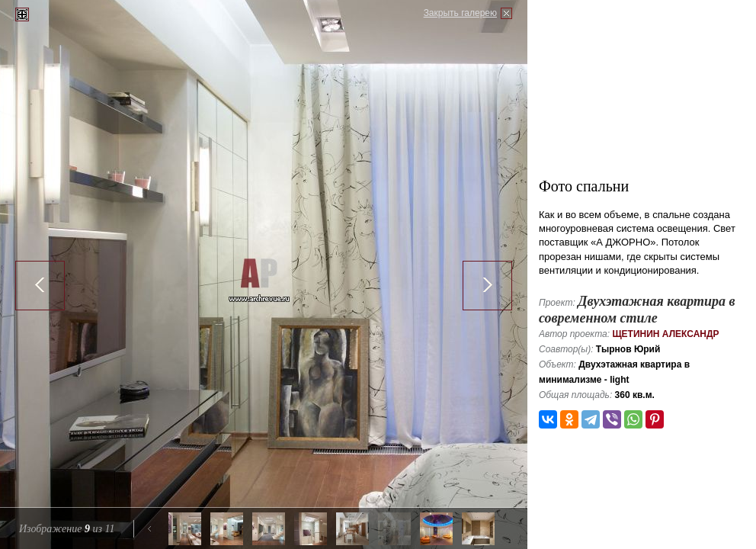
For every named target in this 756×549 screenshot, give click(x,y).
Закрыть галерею (460, 13)
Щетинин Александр (665, 334)
